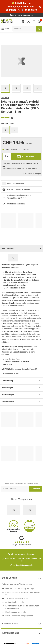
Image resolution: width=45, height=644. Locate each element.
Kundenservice (22, 624)
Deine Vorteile (22, 578)
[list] (22, 61)
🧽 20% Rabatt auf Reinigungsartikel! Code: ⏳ (22, 7)
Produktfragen (22, 395)
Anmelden (36, 489)
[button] (5, 29)
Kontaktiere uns (22, 633)
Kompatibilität (22, 402)
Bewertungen (22, 388)
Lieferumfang (22, 381)
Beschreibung (22, 249)
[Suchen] (39, 29)
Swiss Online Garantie (15, 183)
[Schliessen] (40, 7)
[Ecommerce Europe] (30, 510)
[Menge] (7, 156)
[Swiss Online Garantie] (14, 510)
